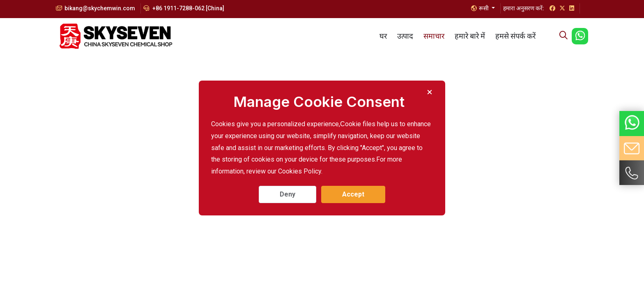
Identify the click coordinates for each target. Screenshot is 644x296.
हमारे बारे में (470, 36)
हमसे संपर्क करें (515, 36)
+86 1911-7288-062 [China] (184, 8)
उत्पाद (405, 36)
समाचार (434, 36)
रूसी (481, 8)
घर (383, 36)
